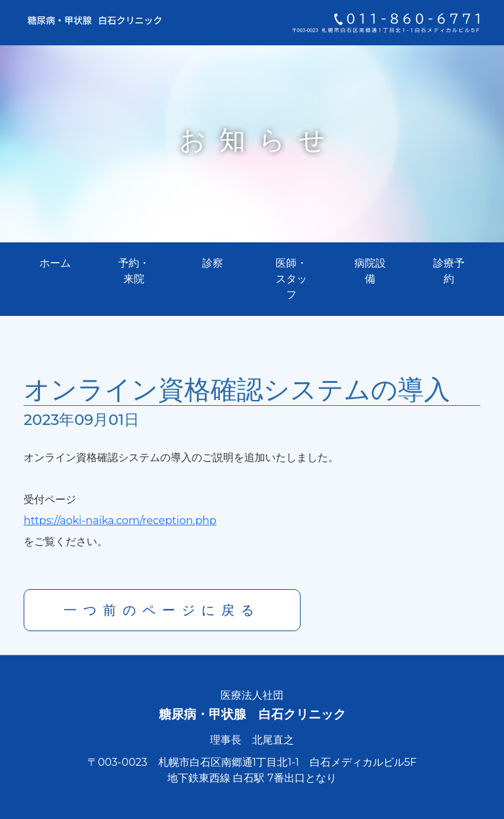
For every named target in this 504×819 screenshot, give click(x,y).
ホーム (55, 263)
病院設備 (370, 271)
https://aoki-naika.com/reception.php (120, 520)
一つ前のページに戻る (162, 610)
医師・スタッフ (291, 279)
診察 (213, 263)
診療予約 (449, 271)
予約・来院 (134, 271)
